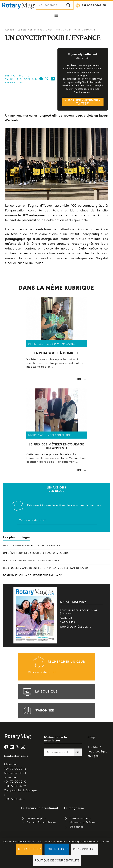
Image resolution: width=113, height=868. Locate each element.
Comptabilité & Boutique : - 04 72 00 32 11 (21, 795)
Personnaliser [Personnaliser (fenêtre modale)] (85, 849)
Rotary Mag (18, 6)
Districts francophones (41, 823)
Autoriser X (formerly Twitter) (83, 102)
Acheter (66, 618)
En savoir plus (36, 818)
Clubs (49, 30)
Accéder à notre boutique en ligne (98, 752)
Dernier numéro (80, 818)
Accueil (10, 30)
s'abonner (38, 711)
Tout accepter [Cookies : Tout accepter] (29, 849)
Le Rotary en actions (30, 30)
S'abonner (68, 622)
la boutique (40, 692)
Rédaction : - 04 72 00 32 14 (15, 767)
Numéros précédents (76, 627)
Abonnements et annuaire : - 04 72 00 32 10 (15, 778)
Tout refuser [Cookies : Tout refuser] (57, 849)
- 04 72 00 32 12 (15, 786)
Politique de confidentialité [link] (57, 861)
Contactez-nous (16, 756)
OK (78, 752)
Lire (79, 379)
